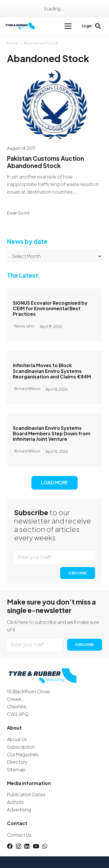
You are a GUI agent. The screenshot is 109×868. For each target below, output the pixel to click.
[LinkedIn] (27, 846)
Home (12, 43)
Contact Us (19, 835)
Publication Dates (26, 794)
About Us (17, 739)
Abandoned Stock (41, 43)
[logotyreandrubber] (20, 26)
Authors (15, 802)
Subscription (21, 747)
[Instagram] (19, 846)
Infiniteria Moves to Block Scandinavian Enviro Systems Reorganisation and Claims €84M (52, 371)
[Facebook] (10, 846)
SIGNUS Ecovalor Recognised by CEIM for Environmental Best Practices (50, 308)
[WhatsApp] (45, 846)
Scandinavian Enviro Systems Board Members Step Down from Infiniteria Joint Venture (52, 433)
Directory (17, 762)
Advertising (19, 810)
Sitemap (16, 769)
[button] (68, 26)
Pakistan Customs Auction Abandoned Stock (45, 162)
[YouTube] (36, 846)
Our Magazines (23, 754)
